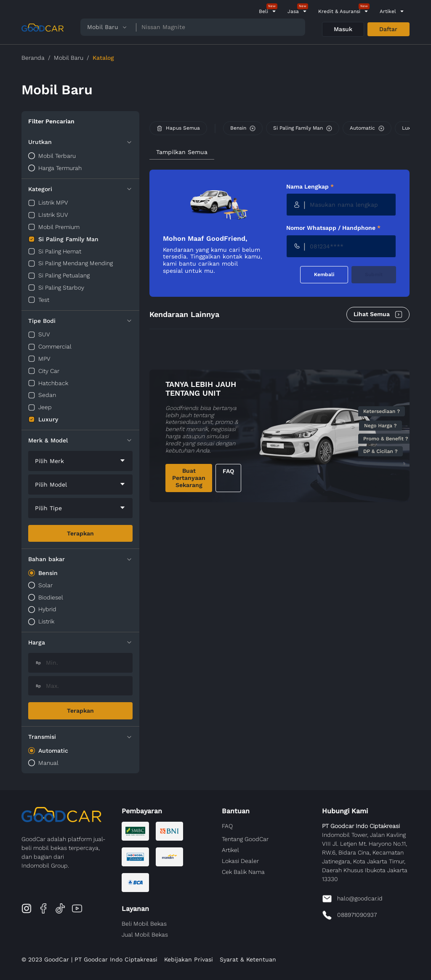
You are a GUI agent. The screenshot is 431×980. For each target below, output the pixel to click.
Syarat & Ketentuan (248, 959)
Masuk (343, 29)
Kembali (324, 274)
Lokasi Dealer (240, 861)
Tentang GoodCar (245, 839)
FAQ (228, 471)
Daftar (388, 29)
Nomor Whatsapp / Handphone (333, 228)
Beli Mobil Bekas (144, 924)
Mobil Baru (69, 58)
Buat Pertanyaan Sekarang (189, 478)
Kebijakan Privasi (189, 959)
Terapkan (80, 533)
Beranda (33, 58)
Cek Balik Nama (243, 872)
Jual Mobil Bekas (145, 935)
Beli (263, 11)
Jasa (293, 11)
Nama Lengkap (310, 186)
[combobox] (80, 461)
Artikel (388, 11)
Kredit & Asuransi (339, 11)
